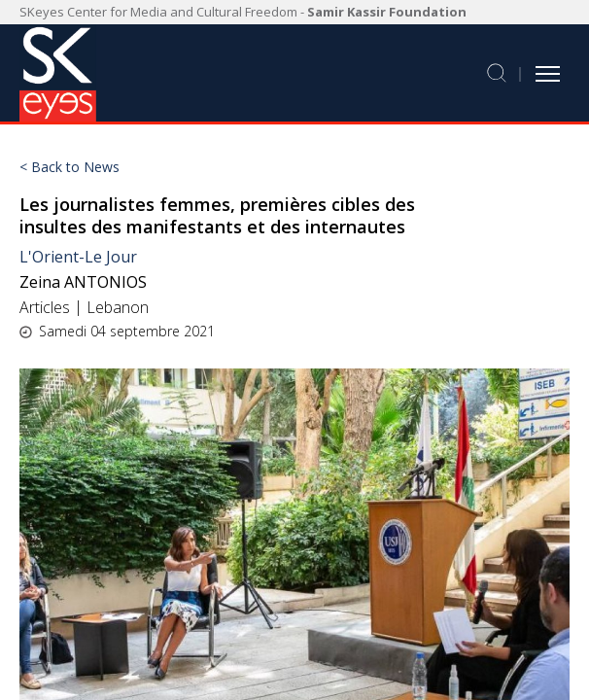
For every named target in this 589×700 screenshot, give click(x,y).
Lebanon (118, 307)
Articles (45, 307)
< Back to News (69, 167)
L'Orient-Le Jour (78, 257)
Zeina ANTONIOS (83, 282)
